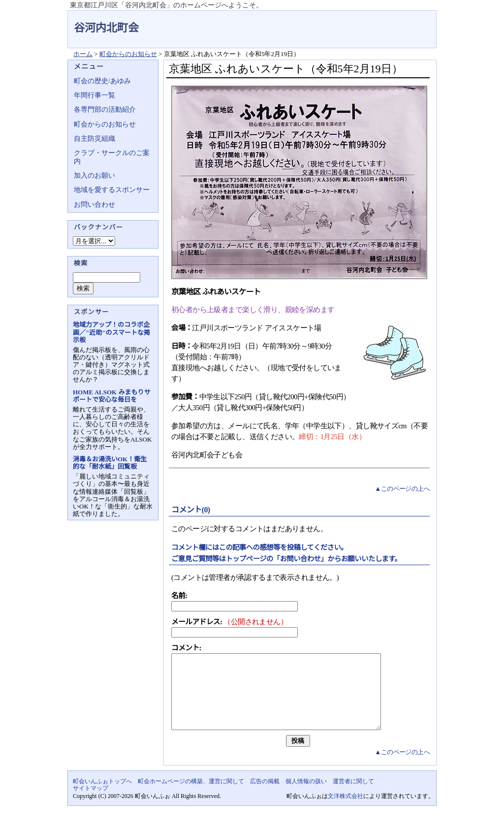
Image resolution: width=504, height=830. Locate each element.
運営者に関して (353, 796)
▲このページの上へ (402, 489)
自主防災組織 (94, 139)
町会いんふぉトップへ (102, 796)
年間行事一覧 (94, 95)
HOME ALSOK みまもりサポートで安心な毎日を (111, 396)
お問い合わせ (94, 205)
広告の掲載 (265, 796)
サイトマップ (91, 803)
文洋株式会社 (346, 811)
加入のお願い (94, 176)
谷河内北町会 (106, 28)
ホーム (83, 54)
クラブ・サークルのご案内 (112, 157)
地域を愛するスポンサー (112, 190)
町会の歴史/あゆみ (102, 81)
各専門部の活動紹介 (105, 110)
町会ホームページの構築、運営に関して (191, 796)
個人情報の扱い (306, 796)
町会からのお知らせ (128, 54)
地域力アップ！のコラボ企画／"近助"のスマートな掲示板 (111, 332)
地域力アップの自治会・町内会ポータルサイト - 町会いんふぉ (400, 22)
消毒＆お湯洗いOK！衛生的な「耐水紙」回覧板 (110, 463)
